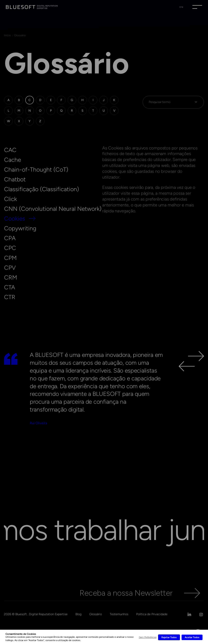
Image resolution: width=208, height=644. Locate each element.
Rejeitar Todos (169, 637)
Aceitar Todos (192, 637)
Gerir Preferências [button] (148, 637)
